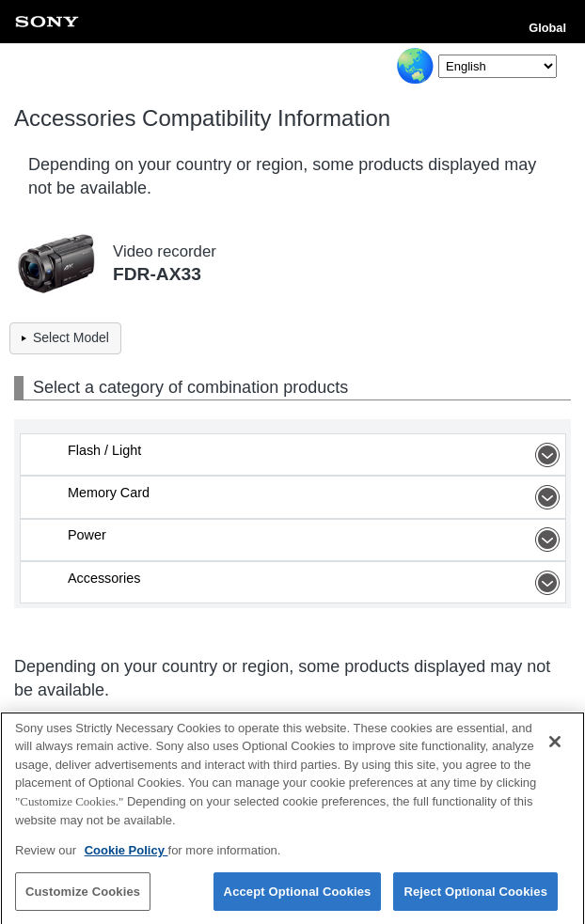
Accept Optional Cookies (298, 896)
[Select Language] (498, 66)
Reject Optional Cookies (475, 896)
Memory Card (316, 497)
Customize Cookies (83, 896)
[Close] (555, 746)
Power (316, 540)
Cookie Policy (126, 855)
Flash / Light (316, 455)
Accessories (316, 583)
